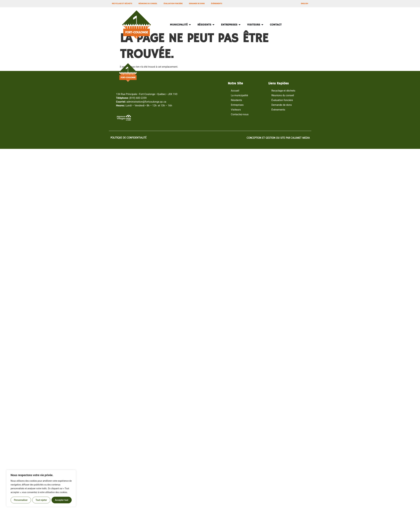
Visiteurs (236, 110)
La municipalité (240, 95)
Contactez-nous (240, 114)
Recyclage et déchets (122, 4)
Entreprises (237, 105)
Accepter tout (62, 500)
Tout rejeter (41, 500)
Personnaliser (21, 500)
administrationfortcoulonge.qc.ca (146, 102)
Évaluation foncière (173, 4)
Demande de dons (197, 4)
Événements (217, 4)
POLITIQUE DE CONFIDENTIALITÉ (128, 138)
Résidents (236, 100)
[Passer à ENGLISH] (304, 4)
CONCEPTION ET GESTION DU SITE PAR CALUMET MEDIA (278, 138)
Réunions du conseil (148, 4)
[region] (41, 488)
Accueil (235, 91)
